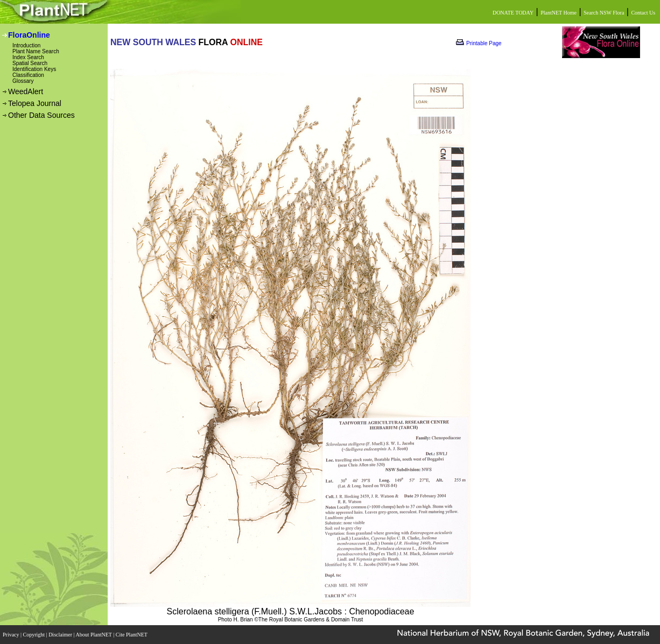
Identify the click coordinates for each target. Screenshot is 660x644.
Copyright (35, 635)
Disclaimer (61, 635)
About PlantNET (94, 635)
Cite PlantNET (132, 635)
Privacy (12, 635)
